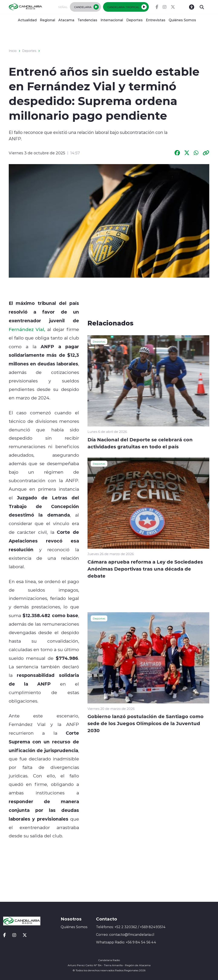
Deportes (134, 20)
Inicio (13, 51)
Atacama (66, 20)
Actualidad (27, 20)
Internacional (112, 20)
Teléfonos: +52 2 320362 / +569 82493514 (131, 927)
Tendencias (87, 20)
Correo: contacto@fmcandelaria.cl (125, 935)
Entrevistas (156, 20)
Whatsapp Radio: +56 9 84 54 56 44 (126, 942)
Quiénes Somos (182, 20)
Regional (47, 20)
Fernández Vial (27, 329)
